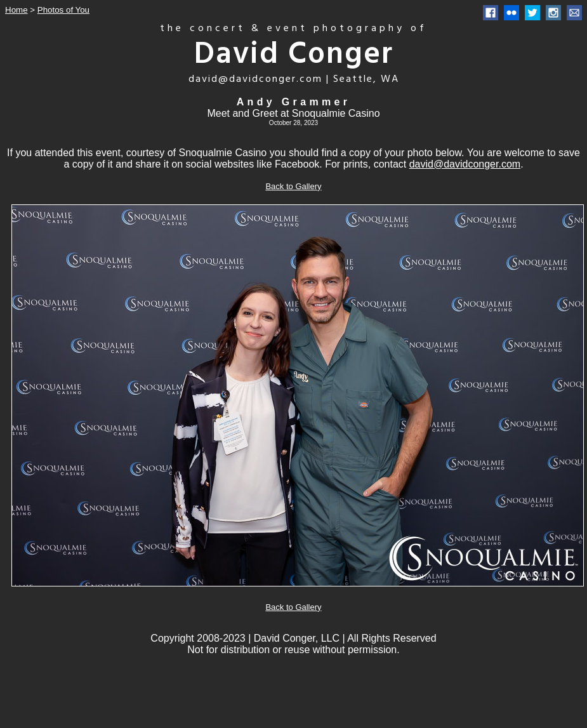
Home (16, 10)
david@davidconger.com (465, 164)
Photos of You (63, 10)
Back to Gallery (293, 186)
